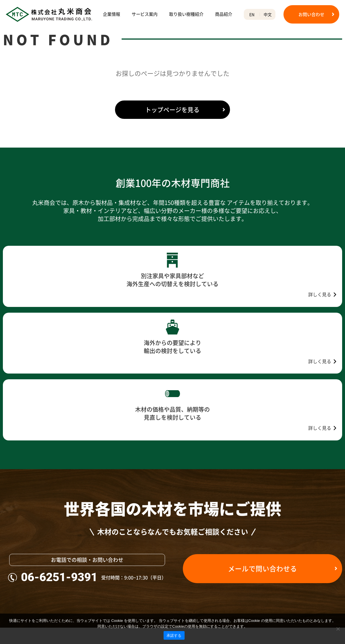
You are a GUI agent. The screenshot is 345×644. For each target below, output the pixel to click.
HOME (9, 37)
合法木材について (19, 598)
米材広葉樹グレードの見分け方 (255, 588)
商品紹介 (224, 14)
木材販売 (97, 558)
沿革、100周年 (16, 579)
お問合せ (307, 568)
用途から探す (171, 568)
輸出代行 (97, 588)
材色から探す (171, 579)
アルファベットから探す (181, 608)
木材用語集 (237, 549)
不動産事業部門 (17, 608)
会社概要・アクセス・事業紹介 (31, 568)
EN (252, 14)
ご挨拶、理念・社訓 (21, 558)
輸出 (93, 579)
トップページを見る (173, 138)
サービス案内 (145, 14)
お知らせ (307, 549)
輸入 (93, 568)
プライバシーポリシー (319, 558)
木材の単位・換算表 (245, 579)
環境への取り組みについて (27, 588)
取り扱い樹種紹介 (186, 14)
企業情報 (112, 14)
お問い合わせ (311, 14)
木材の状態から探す (177, 558)
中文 (268, 14)
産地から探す (171, 588)
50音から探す (171, 598)
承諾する (174, 636)
